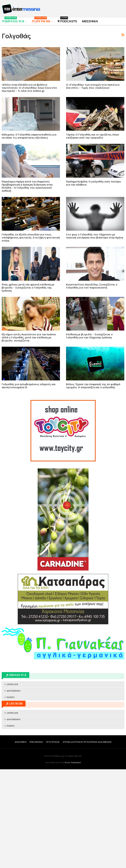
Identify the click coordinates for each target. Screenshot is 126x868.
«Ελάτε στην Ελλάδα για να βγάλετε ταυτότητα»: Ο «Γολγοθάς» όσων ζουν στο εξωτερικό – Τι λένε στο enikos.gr (29, 135)
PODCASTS (67, 20)
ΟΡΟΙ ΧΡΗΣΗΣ (53, 841)
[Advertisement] (63, 52)
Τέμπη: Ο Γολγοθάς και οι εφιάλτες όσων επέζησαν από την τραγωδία (93, 184)
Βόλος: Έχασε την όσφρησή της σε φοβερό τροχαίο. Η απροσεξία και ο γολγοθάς (93, 433)
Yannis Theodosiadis (73, 861)
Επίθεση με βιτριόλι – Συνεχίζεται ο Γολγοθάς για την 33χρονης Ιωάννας (89, 383)
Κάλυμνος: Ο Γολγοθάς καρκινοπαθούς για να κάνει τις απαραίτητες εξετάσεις (29, 184)
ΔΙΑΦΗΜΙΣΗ (21, 841)
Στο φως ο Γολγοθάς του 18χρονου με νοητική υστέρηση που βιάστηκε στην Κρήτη (95, 284)
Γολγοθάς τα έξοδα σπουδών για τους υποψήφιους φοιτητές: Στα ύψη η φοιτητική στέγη (31, 285)
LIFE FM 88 (41, 20)
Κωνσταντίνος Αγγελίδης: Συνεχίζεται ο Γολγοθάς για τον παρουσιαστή (92, 334)
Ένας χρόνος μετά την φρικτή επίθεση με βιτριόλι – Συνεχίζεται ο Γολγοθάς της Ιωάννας (28, 335)
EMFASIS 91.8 (13, 20)
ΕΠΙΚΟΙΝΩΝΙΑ (36, 841)
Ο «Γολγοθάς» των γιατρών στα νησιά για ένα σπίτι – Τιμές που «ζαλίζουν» (93, 134)
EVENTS (11, 796)
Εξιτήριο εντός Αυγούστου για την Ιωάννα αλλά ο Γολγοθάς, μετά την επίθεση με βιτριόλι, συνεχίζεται (29, 385)
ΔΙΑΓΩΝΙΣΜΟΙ (13, 790)
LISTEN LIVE (12, 783)
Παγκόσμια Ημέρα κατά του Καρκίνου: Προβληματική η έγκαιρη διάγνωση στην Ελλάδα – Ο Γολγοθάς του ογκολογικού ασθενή (27, 234)
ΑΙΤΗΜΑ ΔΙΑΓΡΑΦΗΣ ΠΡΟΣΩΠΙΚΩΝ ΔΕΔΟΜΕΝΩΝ (87, 841)
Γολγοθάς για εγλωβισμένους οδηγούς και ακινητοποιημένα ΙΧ (29, 433)
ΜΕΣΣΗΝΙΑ (90, 21)
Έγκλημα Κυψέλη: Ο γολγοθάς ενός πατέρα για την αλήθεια (93, 231)
